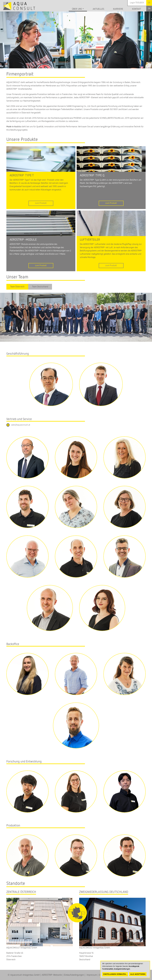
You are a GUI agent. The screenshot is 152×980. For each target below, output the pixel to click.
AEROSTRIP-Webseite (52, 975)
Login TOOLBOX (137, 3)
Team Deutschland (40, 287)
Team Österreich (17, 287)
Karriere (118, 9)
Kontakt (137, 9)
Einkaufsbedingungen (74, 975)
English (149, 9)
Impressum (91, 975)
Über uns (77, 9)
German (149, 3)
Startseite (64, 9)
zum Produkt (41, 203)
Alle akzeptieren (138, 974)
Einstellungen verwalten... (115, 974)
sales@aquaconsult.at (21, 425)
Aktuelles (98, 9)
